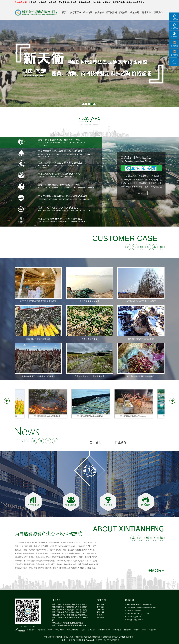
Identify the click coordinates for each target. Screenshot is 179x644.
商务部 (136, 630)
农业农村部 (92, 630)
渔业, (73, 637)
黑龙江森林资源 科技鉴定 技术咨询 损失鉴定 (69, 607)
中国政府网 (128, 630)
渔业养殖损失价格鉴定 (90, 301)
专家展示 (100, 615)
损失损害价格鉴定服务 (117, 637)
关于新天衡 (76, 12)
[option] (90, 324)
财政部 (144, 630)
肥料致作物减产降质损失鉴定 (141, 339)
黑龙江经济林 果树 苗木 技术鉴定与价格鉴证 (69, 615)
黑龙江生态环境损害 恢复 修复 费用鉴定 (68, 623)
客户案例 (100, 607)
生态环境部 (41, 630)
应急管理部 (153, 630)
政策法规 (135, 12)
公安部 (83, 630)
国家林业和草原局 (104, 630)
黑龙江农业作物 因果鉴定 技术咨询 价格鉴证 (69, 604)
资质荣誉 (99, 12)
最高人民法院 (60, 630)
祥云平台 (99, 640)
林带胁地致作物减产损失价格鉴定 (141, 301)
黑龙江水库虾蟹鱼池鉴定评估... (92, 416)
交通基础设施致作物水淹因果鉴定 (90, 376)
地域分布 (100, 618)
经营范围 (88, 12)
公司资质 (96, 442)
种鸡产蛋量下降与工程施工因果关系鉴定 (38, 301)
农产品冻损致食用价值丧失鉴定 (141, 376)
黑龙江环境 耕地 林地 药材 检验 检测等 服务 (69, 625)
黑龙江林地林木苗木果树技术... (49, 416)
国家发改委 (117, 630)
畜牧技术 (79, 637)
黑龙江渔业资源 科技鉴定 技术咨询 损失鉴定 (69, 610)
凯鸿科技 (116, 640)
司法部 (50, 630)
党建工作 (146, 12)
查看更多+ (141, 193)
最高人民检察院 (72, 630)
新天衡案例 (111, 12)
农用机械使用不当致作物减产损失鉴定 (38, 376)
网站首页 (100, 604)
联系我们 (158, 12)
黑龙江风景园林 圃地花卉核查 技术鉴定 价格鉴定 (70, 619)
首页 (64, 12)
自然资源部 (31, 630)
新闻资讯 (123, 12)
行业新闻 (121, 442)
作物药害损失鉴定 (90, 339)
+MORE (156, 570)
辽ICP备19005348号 (77, 640)
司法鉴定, (86, 637)
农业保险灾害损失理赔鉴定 (38, 339)
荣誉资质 (100, 610)
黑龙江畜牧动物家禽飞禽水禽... (135, 416)
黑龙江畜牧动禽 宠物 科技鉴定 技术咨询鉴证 (69, 612)
